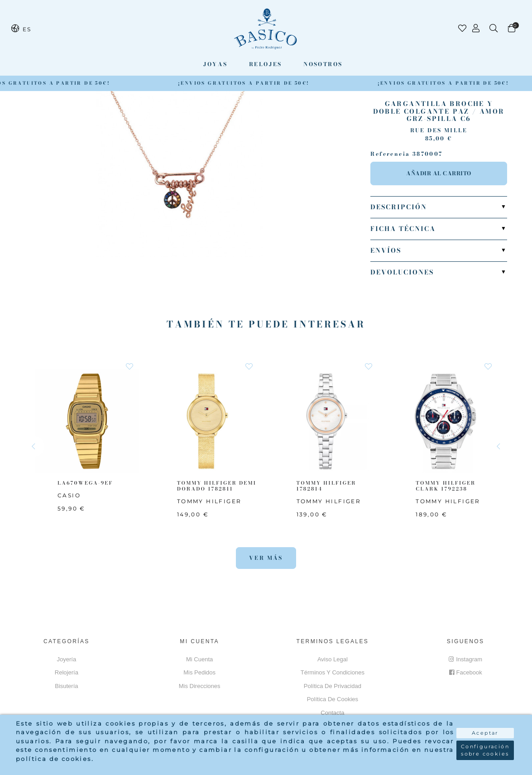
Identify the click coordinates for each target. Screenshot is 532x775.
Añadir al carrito (439, 173)
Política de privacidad (333, 686)
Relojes (266, 64)
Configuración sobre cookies (485, 750)
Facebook (466, 672)
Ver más (266, 558)
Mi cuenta (199, 659)
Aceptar (485, 733)
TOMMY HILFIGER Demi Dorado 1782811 (217, 486)
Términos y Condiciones (333, 672)
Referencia (390, 154)
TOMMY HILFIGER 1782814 (326, 486)
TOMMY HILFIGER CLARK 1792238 (446, 486)
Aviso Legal (333, 659)
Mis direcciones (200, 686)
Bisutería (66, 686)
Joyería (67, 659)
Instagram (465, 659)
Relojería (67, 672)
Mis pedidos (199, 672)
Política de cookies (333, 699)
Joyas (216, 64)
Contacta (332, 713)
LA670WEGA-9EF (85, 483)
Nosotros (323, 64)
